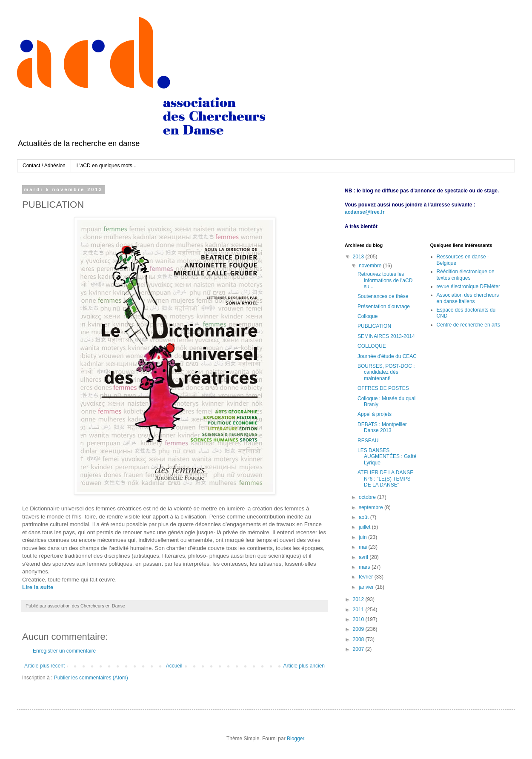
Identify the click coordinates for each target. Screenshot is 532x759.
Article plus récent (44, 666)
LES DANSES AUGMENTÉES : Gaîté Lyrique (387, 457)
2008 (359, 639)
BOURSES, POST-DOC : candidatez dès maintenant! (386, 372)
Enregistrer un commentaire (64, 651)
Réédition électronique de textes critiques (466, 275)
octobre (368, 497)
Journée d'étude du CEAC (387, 356)
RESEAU (368, 441)
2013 (359, 257)
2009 (359, 629)
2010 (359, 619)
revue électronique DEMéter (468, 286)
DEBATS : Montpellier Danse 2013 (382, 427)
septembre (372, 507)
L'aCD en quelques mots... (107, 166)
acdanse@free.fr (365, 212)
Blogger (296, 739)
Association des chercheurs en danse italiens (468, 298)
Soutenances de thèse (383, 296)
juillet (365, 527)
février (367, 577)
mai (364, 547)
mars (365, 567)
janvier (367, 587)
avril (364, 557)
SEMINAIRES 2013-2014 (386, 336)
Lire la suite (38, 587)
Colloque (368, 316)
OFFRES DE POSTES (383, 388)
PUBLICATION (374, 326)
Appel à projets (375, 414)
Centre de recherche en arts (468, 325)
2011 (359, 610)
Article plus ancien (304, 666)
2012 (359, 599)
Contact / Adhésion (44, 166)
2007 (359, 649)
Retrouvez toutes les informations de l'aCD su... (385, 280)
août (365, 517)
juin (363, 537)
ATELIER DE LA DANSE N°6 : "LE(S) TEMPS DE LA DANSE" (385, 479)
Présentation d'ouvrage (384, 306)
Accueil (174, 666)
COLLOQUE (372, 346)
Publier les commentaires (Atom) (91, 678)
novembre (371, 266)
